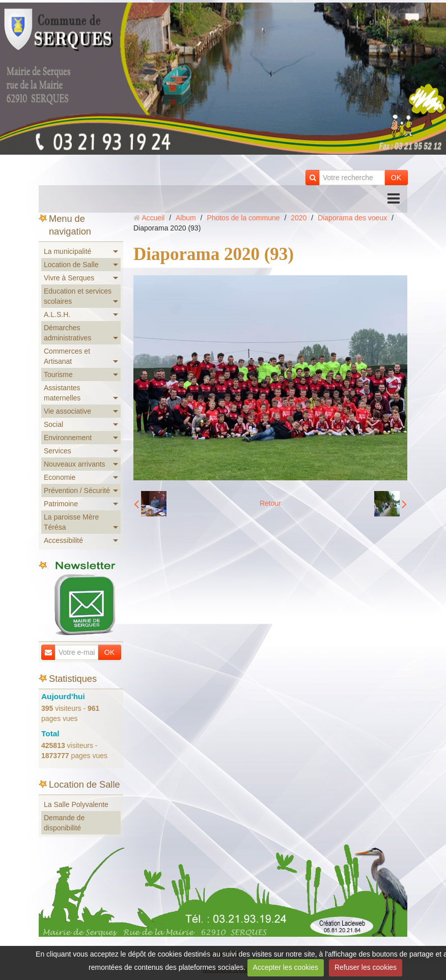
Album (186, 218)
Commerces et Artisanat (67, 356)
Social (53, 424)
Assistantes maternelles (62, 393)
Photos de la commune (243, 218)
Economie (60, 477)
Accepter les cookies (286, 967)
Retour (270, 503)
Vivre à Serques (69, 278)
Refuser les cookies (366, 967)
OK (396, 178)
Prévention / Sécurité (77, 491)
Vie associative (67, 411)
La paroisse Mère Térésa (71, 522)
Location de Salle (71, 265)
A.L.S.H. (57, 314)
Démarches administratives (67, 333)
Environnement (68, 438)
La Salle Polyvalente (76, 804)
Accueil (153, 218)
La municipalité (67, 251)
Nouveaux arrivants (75, 464)
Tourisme (58, 374)
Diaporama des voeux (352, 218)
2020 (299, 218)
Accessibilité (63, 540)
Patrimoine (61, 504)
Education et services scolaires (78, 296)
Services (58, 451)
